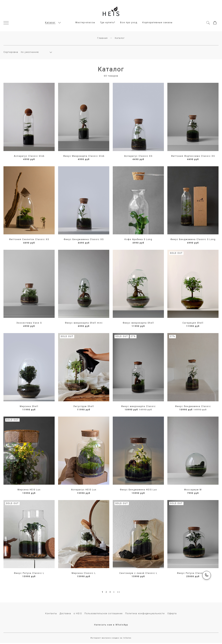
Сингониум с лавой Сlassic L (138, 574)
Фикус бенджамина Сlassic (193, 407)
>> (119, 593)
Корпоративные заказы (157, 23)
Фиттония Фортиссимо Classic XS (193, 157)
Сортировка (11, 53)
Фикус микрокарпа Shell (138, 324)
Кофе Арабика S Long (138, 240)
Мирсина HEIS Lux (29, 491)
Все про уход (129, 23)
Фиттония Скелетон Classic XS (29, 240)
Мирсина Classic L (84, 574)
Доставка (65, 614)
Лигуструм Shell (84, 407)
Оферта (172, 614)
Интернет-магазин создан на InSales (111, 639)
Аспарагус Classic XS (138, 157)
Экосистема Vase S (29, 324)
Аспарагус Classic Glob (29, 157)
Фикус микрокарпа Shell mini (84, 324)
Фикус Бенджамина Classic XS (84, 240)
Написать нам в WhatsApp (111, 626)
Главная (103, 39)
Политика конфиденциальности (145, 614)
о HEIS (78, 614)
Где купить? (108, 23)
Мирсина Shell (29, 407)
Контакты (51, 614)
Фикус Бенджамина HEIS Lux (138, 491)
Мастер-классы (85, 23)
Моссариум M (193, 491)
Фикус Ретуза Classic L (29, 574)
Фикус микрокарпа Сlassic (138, 407)
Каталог (50, 23)
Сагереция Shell (193, 324)
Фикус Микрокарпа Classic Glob (84, 157)
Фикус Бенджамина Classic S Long (193, 240)
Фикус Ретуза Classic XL (193, 574)
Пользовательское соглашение (104, 614)
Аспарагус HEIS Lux (84, 491)
